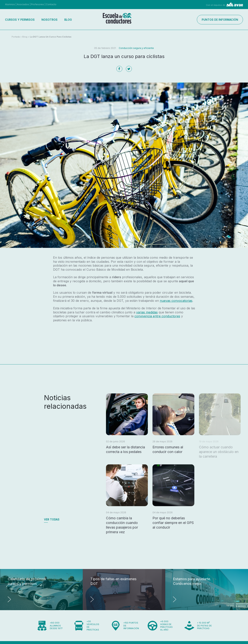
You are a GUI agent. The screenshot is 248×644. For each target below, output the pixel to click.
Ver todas (52, 519)
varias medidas (147, 312)
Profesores (37, 4)
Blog (68, 20)
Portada (16, 37)
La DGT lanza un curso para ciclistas (51, 37)
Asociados (23, 4)
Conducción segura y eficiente (136, 48)
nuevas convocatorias (176, 301)
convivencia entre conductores (157, 316)
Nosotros (50, 20)
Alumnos (10, 4)
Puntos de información (220, 20)
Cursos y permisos (20, 20)
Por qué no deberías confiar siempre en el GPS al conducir (173, 523)
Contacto (51, 4)
